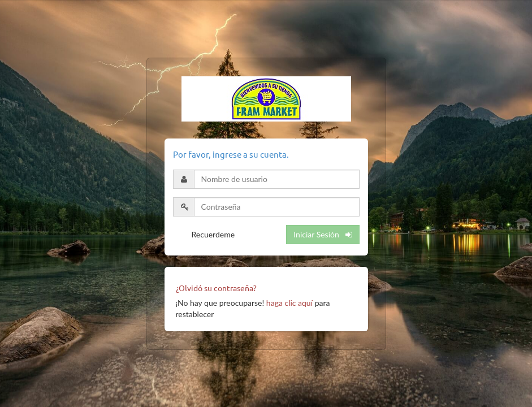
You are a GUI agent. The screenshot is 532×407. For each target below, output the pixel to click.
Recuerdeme (213, 234)
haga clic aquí (289, 303)
